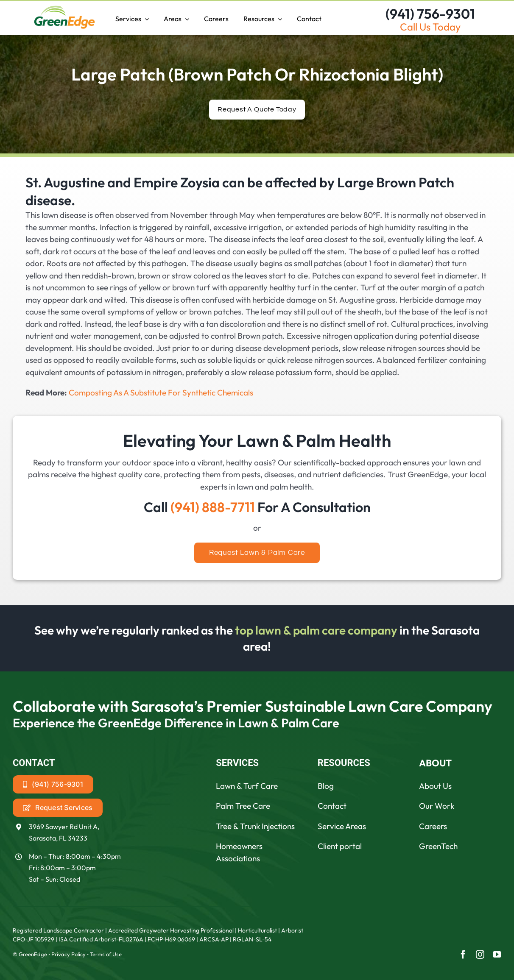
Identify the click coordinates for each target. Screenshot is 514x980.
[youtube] (497, 955)
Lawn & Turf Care (247, 786)
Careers (433, 826)
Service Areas (342, 826)
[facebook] (463, 955)
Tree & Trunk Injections (255, 826)
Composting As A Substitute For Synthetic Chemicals (161, 393)
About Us (435, 786)
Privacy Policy (68, 954)
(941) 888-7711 (213, 507)
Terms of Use (106, 954)
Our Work (437, 806)
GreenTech (438, 846)
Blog (326, 786)
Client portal (340, 846)
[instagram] (480, 955)
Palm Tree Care (243, 806)
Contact (332, 806)
